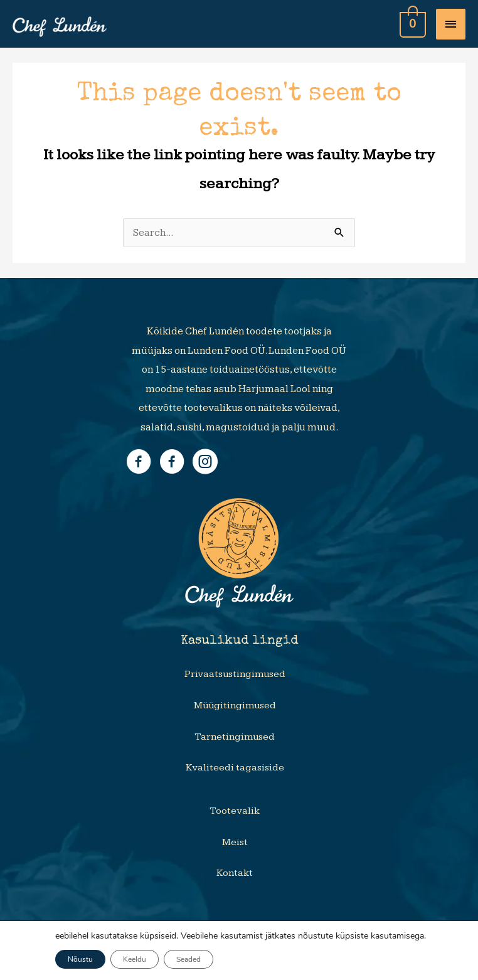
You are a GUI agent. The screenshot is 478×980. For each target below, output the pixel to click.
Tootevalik (235, 811)
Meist (235, 842)
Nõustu (80, 959)
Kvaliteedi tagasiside (235, 768)
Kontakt (235, 873)
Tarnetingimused (235, 737)
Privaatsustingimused (235, 674)
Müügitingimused (235, 706)
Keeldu (135, 959)
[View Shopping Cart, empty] (412, 24)
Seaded (189, 959)
